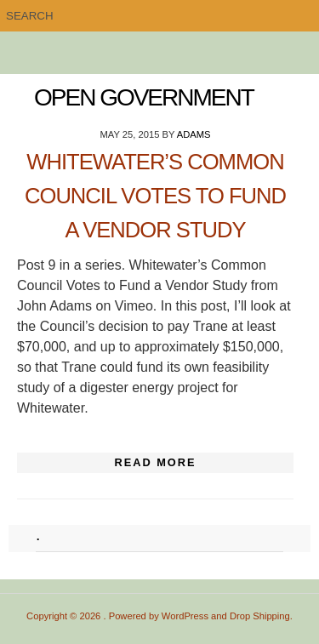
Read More (155, 462)
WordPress (185, 616)
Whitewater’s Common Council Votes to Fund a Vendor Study (155, 196)
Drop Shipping (260, 616)
